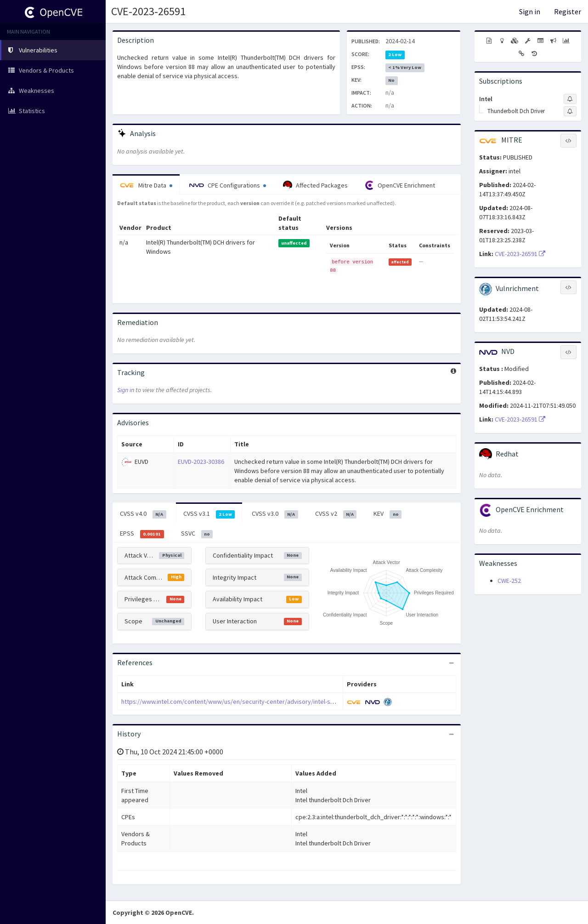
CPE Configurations (228, 185)
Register (568, 11)
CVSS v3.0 (275, 514)
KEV (387, 514)
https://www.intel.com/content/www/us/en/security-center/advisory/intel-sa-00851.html (243, 702)
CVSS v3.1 (209, 514)
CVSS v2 (336, 514)
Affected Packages (315, 185)
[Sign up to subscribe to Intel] (570, 99)
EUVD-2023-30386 (201, 462)
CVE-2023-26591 (148, 11)
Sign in (530, 11)
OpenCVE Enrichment (400, 185)
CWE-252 (509, 581)
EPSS (142, 534)
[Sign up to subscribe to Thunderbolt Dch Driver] (570, 111)
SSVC (197, 534)
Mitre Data (146, 185)
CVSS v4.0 (143, 514)
